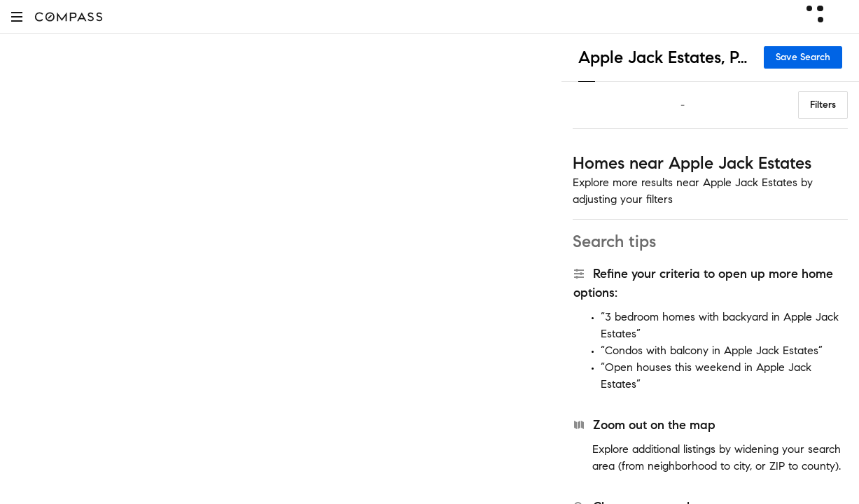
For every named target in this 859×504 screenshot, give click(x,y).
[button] (17, 16)
